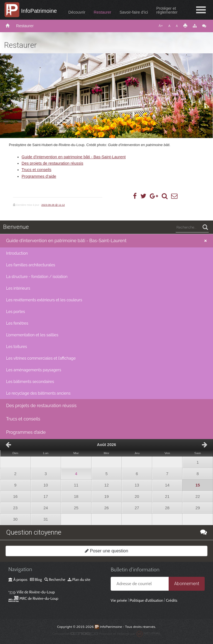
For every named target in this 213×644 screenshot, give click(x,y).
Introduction (17, 253)
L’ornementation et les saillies (32, 335)
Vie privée (119, 600)
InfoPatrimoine (39, 11)
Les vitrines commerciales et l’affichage (41, 358)
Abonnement (187, 584)
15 (191, 483)
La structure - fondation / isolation (37, 277)
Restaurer (102, 12)
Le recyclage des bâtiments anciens (38, 393)
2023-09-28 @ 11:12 (53, 205)
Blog (36, 580)
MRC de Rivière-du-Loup (33, 598)
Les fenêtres (17, 323)
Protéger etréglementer (167, 10)
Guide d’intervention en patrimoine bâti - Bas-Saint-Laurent (74, 157)
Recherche (55, 580)
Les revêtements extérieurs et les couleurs (44, 300)
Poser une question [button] (106, 551)
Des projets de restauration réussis (52, 163)
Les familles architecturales (31, 265)
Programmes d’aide (39, 176)
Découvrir (77, 12)
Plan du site (79, 580)
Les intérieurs (18, 288)
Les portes (16, 312)
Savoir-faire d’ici (134, 12)
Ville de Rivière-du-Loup (32, 592)
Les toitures (17, 347)
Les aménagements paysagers (34, 370)
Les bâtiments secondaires (30, 382)
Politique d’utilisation (146, 600)
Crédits (172, 600)
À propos (18, 580)
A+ (161, 26)
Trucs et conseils (36, 170)
